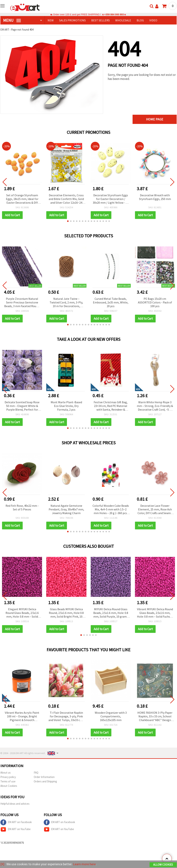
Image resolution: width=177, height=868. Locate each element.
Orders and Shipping (45, 781)
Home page (155, 119)
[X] (2, 864)
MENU (12, 20)
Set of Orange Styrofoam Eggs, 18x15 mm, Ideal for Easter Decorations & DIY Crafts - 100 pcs (22, 199)
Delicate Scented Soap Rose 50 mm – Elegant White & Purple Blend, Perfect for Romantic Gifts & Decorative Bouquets (22, 406)
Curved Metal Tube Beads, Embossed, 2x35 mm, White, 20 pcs (111, 302)
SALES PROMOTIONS (72, 20)
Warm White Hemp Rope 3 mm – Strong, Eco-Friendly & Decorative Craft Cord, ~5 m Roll (155, 406)
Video (153, 20)
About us (6, 773)
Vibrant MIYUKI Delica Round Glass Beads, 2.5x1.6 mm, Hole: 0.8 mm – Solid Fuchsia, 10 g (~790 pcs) (155, 613)
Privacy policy (8, 777)
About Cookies (9, 786)
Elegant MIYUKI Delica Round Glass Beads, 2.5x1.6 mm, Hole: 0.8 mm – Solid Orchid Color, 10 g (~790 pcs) (22, 613)
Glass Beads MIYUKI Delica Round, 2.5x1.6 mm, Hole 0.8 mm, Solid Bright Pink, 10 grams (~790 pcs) (66, 613)
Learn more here (84, 864)
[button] (68, 221)
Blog (140, 20)
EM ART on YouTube (15, 829)
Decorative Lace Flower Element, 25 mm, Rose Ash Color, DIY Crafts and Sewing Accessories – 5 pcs (155, 510)
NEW (51, 20)
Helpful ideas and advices (15, 804)
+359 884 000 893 (114, 14)
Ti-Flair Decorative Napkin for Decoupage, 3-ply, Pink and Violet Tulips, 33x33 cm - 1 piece (66, 717)
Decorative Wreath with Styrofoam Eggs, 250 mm (155, 197)
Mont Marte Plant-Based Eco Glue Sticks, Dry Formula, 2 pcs (66, 406)
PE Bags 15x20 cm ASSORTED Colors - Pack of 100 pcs (155, 302)
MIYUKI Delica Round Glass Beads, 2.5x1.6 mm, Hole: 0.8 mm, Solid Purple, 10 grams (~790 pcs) (111, 613)
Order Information (44, 777)
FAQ (36, 773)
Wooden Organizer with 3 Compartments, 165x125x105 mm (111, 716)
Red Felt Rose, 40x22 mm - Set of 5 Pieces (22, 507)
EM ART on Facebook (16, 822)
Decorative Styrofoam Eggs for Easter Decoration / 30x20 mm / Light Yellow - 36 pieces (111, 199)
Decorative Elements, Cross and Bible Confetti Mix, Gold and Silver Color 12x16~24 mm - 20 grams (66, 199)
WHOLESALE (123, 20)
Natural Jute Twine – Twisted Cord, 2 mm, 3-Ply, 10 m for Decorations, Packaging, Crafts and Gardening (66, 303)
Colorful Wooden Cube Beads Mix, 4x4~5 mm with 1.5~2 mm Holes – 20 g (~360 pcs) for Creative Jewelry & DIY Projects (111, 510)
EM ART (5, 30)
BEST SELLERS (100, 20)
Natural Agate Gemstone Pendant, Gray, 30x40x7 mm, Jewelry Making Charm (66, 509)
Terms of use (8, 781)
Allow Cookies (163, 865)
